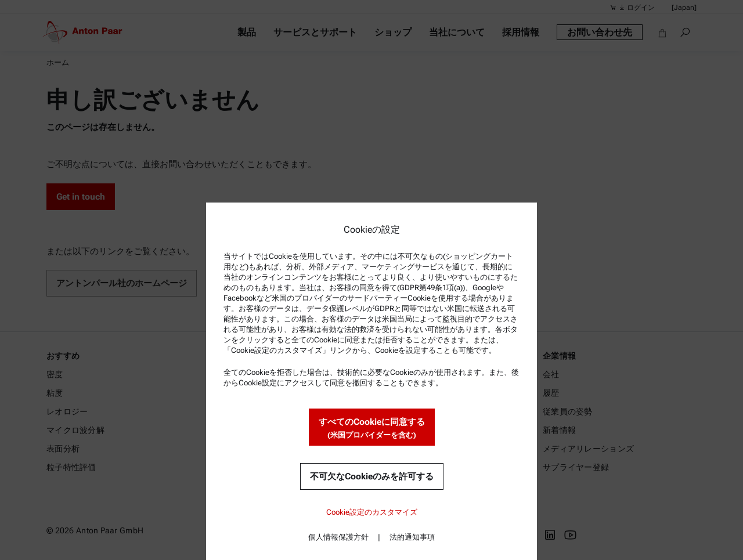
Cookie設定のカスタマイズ (372, 512)
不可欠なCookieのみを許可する (372, 476)
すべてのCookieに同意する (372, 429)
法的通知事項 (412, 537)
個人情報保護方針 (338, 537)
